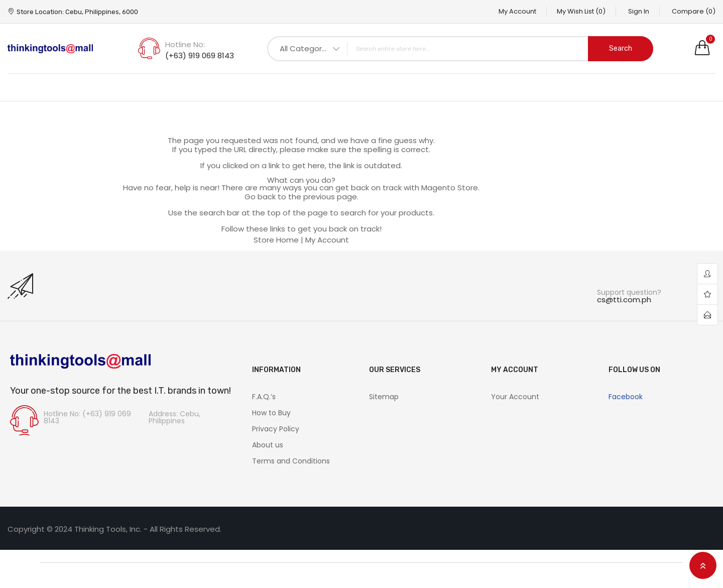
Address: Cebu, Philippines (174, 417)
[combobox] (460, 49)
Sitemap (384, 397)
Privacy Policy (276, 429)
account (707, 274)
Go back (260, 197)
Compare (694, 11)
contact (707, 315)
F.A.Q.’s (264, 397)
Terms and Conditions (291, 461)
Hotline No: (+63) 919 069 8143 (87, 417)
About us (268, 445)
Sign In (639, 11)
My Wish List (581, 11)
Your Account (515, 397)
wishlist (707, 295)
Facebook (626, 397)
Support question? (629, 292)
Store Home (276, 240)
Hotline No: (185, 44)
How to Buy (271, 413)
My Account (517, 11)
